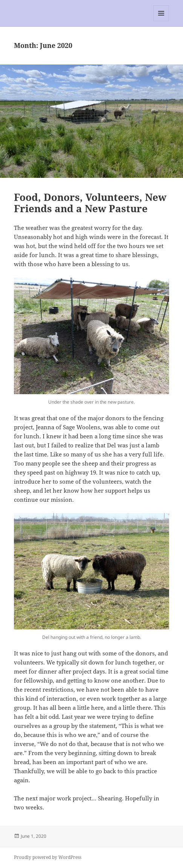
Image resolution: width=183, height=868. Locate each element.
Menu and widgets (161, 21)
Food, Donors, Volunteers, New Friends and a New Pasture (90, 203)
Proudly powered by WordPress (48, 857)
